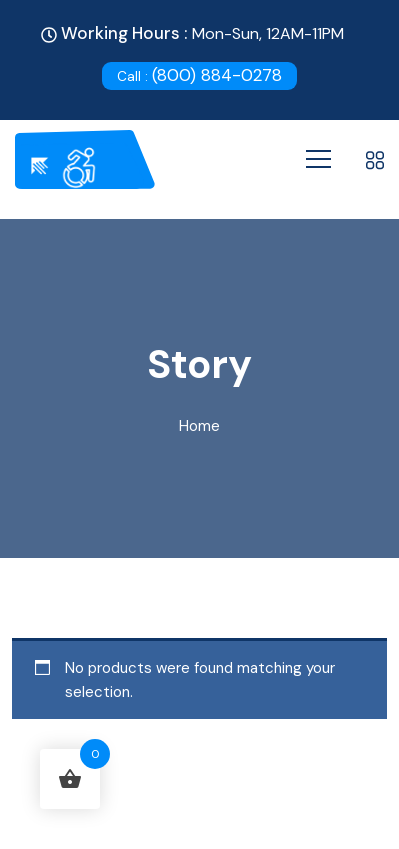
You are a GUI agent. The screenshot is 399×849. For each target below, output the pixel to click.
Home (199, 426)
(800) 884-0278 (199, 75)
